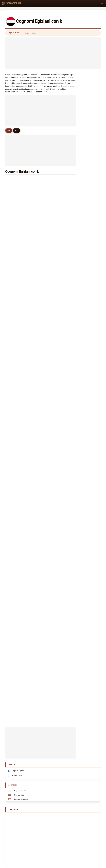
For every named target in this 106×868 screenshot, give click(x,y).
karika (50, 418)
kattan (14, 326)
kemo (50, 255)
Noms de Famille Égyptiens (23, 546)
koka (13, 331)
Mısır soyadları (19, 598)
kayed (50, 337)
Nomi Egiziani (17, 498)
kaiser (50, 369)
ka (48, 440)
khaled (50, 184)
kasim (14, 315)
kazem (50, 288)
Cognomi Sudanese (20, 522)
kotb (49, 212)
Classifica (50, 744)
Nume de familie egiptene (22, 589)
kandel (14, 250)
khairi (13, 391)
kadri (49, 347)
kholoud (50, 402)
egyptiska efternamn (21, 594)
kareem (14, 239)
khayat (14, 396)
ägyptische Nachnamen (22, 551)
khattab (50, 190)
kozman (50, 277)
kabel (49, 304)
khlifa (13, 337)
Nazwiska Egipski (20, 565)
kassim (50, 271)
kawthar (14, 418)
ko (12, 445)
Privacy (82, 744)
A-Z (9, 130)
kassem (14, 195)
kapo (13, 309)
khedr (13, 217)
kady (13, 271)
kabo (49, 326)
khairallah (51, 315)
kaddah (14, 375)
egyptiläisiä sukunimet (21, 581)
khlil (13, 342)
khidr (49, 342)
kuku (49, 282)
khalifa (14, 190)
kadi (13, 380)
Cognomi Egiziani (31, 33)
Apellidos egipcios (20, 538)
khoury (50, 260)
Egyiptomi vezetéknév (21, 585)
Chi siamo (38, 744)
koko (49, 228)
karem (50, 233)
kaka (13, 369)
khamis (50, 206)
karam (50, 195)
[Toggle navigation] (102, 3)
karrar (13, 440)
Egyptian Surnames (20, 542)
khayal (14, 364)
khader (14, 299)
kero (13, 288)
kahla (49, 309)
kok (49, 429)
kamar (50, 239)
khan (49, 250)
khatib (14, 282)
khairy (14, 206)
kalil (13, 320)
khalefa (14, 255)
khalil (49, 179)
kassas (50, 385)
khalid (50, 222)
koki (49, 353)
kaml (13, 385)
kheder (14, 402)
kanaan (14, 413)
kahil (13, 358)
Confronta (61, 744)
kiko (49, 320)
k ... (18, 130)
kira (13, 347)
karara (14, 424)
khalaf (50, 201)
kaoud (50, 299)
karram (14, 353)
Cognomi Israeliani (20, 514)
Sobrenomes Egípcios (21, 560)
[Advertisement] (53, 53)
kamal (14, 179)
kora (49, 380)
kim (49, 375)
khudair (14, 304)
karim (13, 222)
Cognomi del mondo (15, 33)
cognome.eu (53, 735)
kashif (14, 435)
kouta (50, 331)
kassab (14, 233)
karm (13, 407)
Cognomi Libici (19, 518)
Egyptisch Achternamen (22, 569)
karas (49, 396)
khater (14, 212)
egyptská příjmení (20, 573)
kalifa (50, 445)
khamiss (51, 424)
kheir (13, 266)
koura (13, 277)
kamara (50, 413)
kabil (13, 244)
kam (49, 435)
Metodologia (26, 744)
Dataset (72, 744)
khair (49, 293)
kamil (13, 260)
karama (14, 429)
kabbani (50, 391)
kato (49, 364)
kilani (49, 407)
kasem (50, 217)
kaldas (50, 266)
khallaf (14, 228)
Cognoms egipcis (20, 556)
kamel (14, 184)
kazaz (13, 293)
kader (50, 244)
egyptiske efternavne (21, 577)
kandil (14, 201)
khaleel (50, 358)
